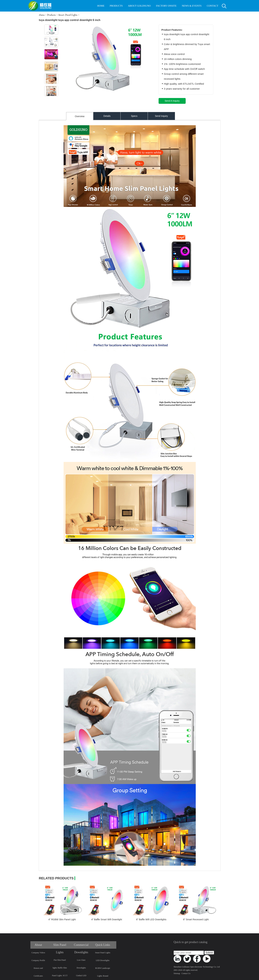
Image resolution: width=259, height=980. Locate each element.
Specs (134, 116)
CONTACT (213, 6)
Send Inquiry (161, 116)
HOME (101, 6)
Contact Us (186, 973)
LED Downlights (103, 960)
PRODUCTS (116, 6)
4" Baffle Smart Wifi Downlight (107, 919)
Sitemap (177, 973)
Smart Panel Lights (68, 15)
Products (52, 15)
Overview (80, 116)
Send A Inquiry (172, 101)
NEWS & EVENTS (192, 6)
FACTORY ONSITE (166, 6)
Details (107, 116)
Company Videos (38, 953)
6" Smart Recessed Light (196, 919)
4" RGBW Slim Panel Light (62, 919)
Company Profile (38, 960)
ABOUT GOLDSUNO (139, 6)
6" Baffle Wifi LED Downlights (151, 919)
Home (42, 15)
